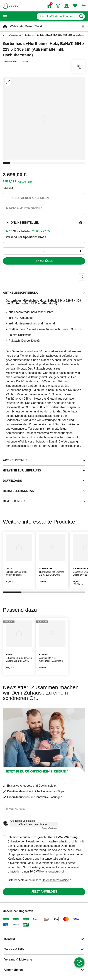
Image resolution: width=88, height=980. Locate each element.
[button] (5, 17)
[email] (44, 809)
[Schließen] (83, 26)
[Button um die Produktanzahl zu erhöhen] (82, 251)
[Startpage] (11, 6)
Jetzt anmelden (44, 892)
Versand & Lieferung (18, 960)
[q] (57, 16)
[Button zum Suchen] (81, 16)
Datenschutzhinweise (55, 880)
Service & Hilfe (14, 949)
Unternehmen (14, 970)
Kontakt (10, 939)
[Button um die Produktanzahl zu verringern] (6, 251)
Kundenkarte (28, 182)
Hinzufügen (44, 261)
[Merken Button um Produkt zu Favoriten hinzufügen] (82, 277)
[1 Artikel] (44, 251)
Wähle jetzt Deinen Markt (26, 26)
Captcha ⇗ (50, 828)
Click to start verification (34, 824)
